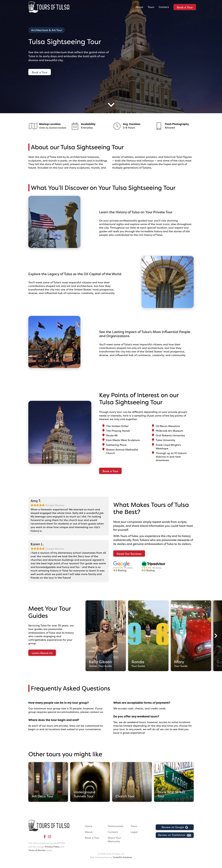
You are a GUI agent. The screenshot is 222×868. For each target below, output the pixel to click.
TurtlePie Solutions (122, 857)
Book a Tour (185, 7)
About (139, 7)
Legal (134, 832)
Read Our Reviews (129, 554)
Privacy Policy (52, 847)
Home (89, 826)
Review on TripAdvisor (175, 835)
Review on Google (175, 827)
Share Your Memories (114, 840)
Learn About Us (42, 653)
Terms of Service (37, 850)
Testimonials (116, 826)
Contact (164, 7)
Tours (151, 7)
